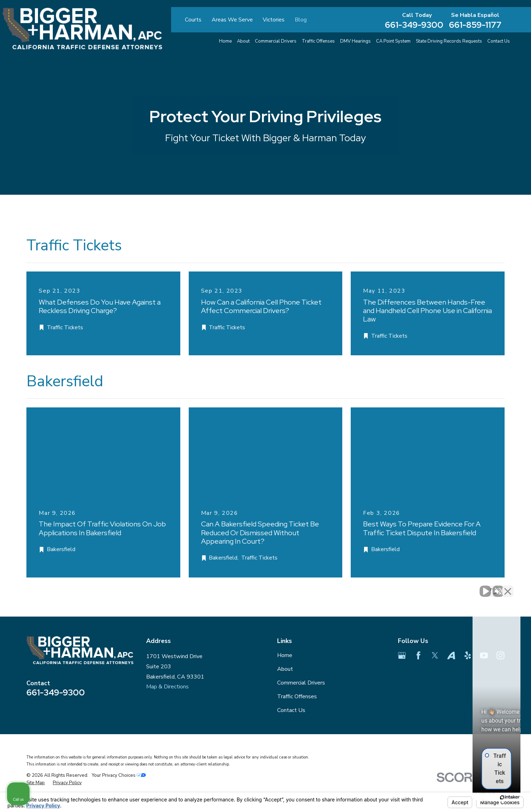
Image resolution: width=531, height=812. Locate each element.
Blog (301, 20)
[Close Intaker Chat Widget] (508, 587)
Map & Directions (167, 687)
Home (285, 655)
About (285, 669)
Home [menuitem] (225, 41)
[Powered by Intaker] (471, 797)
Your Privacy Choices (119, 775)
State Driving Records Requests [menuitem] (449, 41)
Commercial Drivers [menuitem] (276, 41)
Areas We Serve (232, 20)
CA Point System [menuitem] (393, 41)
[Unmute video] (406, 587)
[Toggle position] (493, 587)
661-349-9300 (414, 25)
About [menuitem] (243, 41)
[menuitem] (36, 783)
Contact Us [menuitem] (499, 41)
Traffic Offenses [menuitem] (318, 41)
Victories (274, 20)
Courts (193, 20)
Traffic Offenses (297, 697)
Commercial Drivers (301, 683)
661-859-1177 (475, 25)
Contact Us (291, 710)
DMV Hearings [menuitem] (355, 41)
